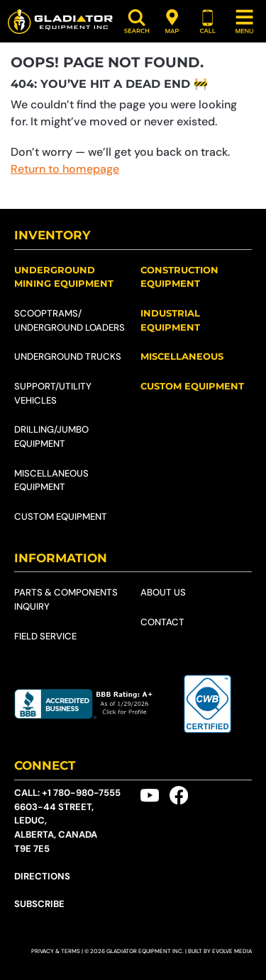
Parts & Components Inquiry (66, 599)
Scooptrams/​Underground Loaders (70, 320)
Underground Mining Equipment (64, 277)
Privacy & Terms (56, 951)
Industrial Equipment (170, 320)
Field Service (45, 636)
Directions (42, 876)
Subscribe (39, 904)
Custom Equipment (61, 517)
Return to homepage (65, 169)
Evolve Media (232, 951)
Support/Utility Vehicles (53, 393)
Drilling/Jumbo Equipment (51, 437)
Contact (162, 622)
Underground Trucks (68, 357)
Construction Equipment (179, 277)
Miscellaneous (182, 356)
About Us (163, 592)
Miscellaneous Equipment (51, 480)
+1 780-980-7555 (81, 793)
